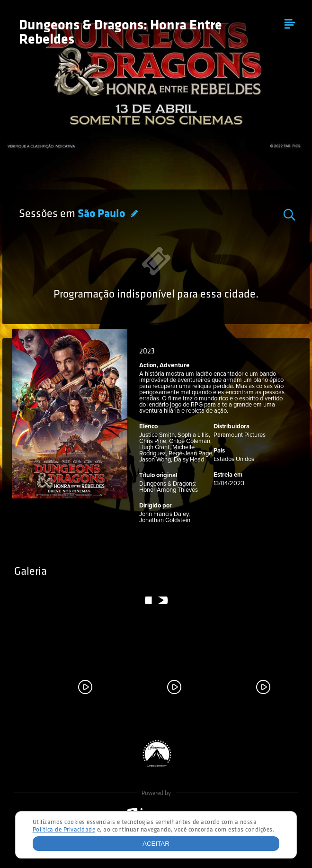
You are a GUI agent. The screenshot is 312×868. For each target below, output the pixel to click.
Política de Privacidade (64, 830)
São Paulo (103, 214)
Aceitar (156, 844)
